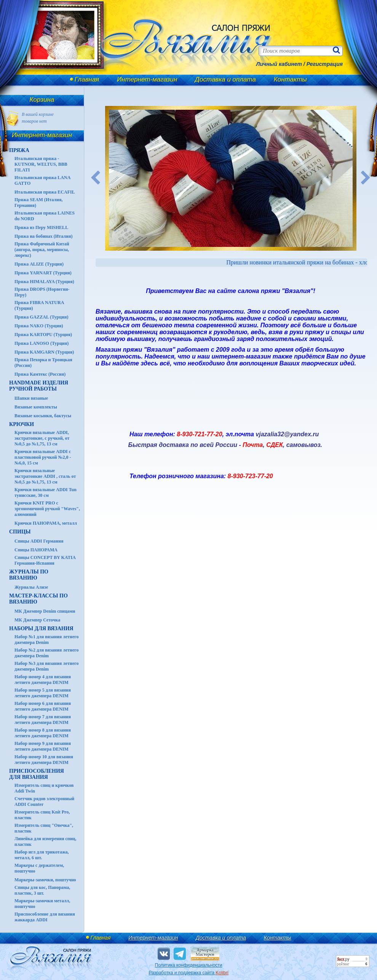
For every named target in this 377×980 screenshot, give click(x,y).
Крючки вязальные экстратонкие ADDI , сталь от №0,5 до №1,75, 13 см (45, 476)
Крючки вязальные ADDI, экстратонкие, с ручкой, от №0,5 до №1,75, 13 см (42, 438)
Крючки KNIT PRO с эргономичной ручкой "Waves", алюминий (47, 509)
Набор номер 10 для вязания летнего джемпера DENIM (44, 760)
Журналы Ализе (31, 587)
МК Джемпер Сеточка (37, 620)
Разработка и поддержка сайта (188, 973)
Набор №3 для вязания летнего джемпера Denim (47, 666)
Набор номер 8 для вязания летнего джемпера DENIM (43, 733)
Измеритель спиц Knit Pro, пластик (42, 815)
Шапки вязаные (31, 398)
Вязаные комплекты (36, 407)
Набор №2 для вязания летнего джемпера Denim (47, 653)
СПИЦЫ (20, 532)
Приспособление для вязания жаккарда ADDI (45, 917)
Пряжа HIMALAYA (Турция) (44, 282)
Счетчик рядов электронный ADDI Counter (44, 801)
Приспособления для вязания (37, 774)
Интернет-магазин (147, 79)
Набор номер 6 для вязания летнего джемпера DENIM (43, 706)
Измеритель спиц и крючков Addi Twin (44, 788)
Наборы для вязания (41, 629)
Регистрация (325, 64)
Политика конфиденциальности (188, 965)
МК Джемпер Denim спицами (45, 611)
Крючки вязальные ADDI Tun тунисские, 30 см (46, 492)
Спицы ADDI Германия (39, 541)
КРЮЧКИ (22, 424)
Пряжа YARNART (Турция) (43, 273)
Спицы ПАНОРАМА (36, 550)
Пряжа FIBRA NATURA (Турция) (39, 305)
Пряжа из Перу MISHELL (41, 227)
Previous (96, 178)
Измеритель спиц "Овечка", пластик (44, 828)
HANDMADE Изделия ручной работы (39, 386)
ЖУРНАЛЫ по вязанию (29, 575)
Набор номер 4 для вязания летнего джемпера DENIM (43, 680)
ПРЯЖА (19, 150)
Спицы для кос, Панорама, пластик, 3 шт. (42, 890)
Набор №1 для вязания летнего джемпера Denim (47, 640)
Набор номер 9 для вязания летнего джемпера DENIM (43, 746)
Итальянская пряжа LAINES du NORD (45, 216)
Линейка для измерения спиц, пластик (46, 841)
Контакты (290, 79)
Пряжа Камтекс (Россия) (40, 374)
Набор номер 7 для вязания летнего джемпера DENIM (43, 720)
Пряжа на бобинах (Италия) (43, 236)
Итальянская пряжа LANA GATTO (42, 180)
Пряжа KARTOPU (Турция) (43, 335)
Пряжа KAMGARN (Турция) (44, 352)
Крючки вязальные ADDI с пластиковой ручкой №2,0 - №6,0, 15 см (43, 457)
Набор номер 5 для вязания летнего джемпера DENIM (43, 693)
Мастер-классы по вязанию (38, 599)
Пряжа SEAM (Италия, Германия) (39, 203)
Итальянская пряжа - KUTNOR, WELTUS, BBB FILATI (41, 164)
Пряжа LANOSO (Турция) (42, 343)
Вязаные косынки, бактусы (43, 416)
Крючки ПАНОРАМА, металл (46, 523)
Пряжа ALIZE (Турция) (39, 264)
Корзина (42, 100)
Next (366, 178)
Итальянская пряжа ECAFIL (45, 192)
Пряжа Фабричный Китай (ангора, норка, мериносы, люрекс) (42, 250)
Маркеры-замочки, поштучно (45, 880)
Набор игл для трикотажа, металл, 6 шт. (42, 855)
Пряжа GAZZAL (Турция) (42, 317)
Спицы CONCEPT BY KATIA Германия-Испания (45, 560)
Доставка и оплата (225, 79)
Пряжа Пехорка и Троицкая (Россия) (43, 363)
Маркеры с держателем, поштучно (39, 868)
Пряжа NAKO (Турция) (39, 326)
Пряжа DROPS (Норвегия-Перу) (42, 292)
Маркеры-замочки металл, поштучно (42, 904)
